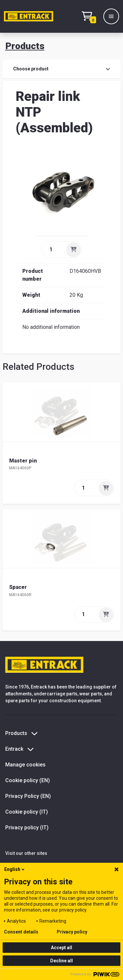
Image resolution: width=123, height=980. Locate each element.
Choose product (62, 69)
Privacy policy (72, 932)
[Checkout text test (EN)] (91, 17)
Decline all (61, 961)
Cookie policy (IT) (27, 812)
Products (25, 46)
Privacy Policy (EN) (28, 796)
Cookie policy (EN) (28, 780)
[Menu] (111, 16)
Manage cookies (25, 765)
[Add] (73, 250)
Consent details (21, 932)
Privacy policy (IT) (27, 828)
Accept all (61, 948)
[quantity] (53, 250)
